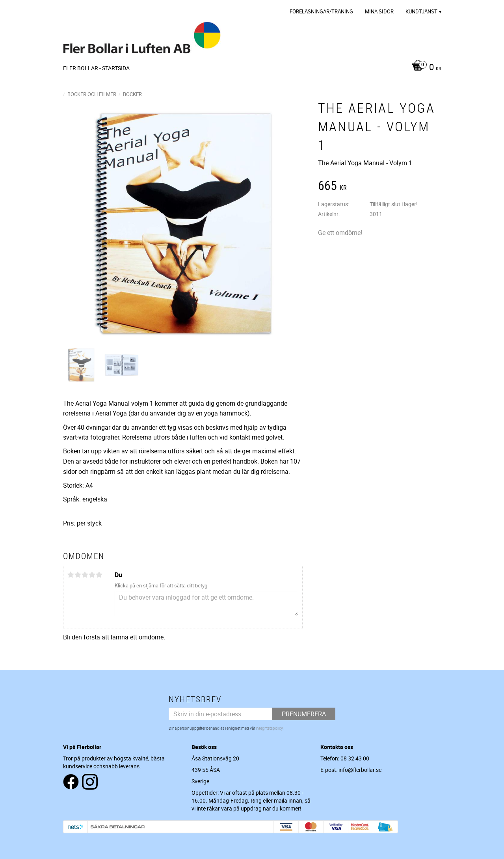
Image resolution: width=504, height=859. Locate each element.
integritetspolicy (269, 728)
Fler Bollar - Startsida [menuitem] (96, 68)
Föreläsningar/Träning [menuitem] (321, 11)
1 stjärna (71, 575)
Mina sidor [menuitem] (379, 11)
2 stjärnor (78, 575)
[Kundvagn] (425, 68)
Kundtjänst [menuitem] (421, 11)
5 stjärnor (99, 575)
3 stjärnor (85, 575)
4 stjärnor (92, 575)
